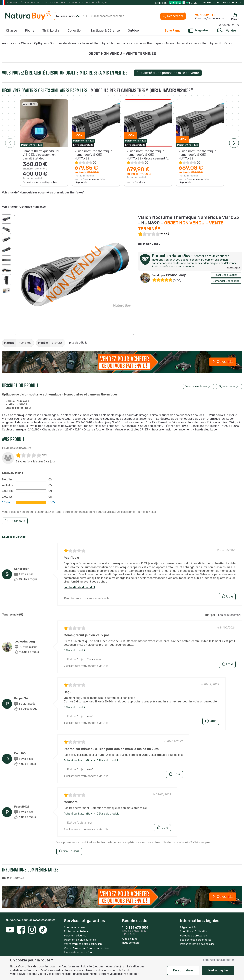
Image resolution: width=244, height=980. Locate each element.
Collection (75, 31)
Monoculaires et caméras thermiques (137, 43)
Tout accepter (218, 970)
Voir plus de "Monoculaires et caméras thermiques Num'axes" (43, 193)
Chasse (11, 31)
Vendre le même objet (198, 386)
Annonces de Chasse (17, 43)
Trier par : (211, 615)
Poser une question (226, 275)
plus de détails (78, 343)
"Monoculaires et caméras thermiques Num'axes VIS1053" (141, 91)
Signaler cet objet (229, 386)
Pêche (30, 31)
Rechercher (173, 16)
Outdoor (134, 31)
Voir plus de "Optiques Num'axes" (24, 207)
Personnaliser (183, 970)
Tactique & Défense (105, 31)
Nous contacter (232, 3)
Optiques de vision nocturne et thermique (79, 43)
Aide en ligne (211, 3)
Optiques (40, 43)
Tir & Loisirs (51, 31)
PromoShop (169, 275)
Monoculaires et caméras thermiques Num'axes (199, 43)
